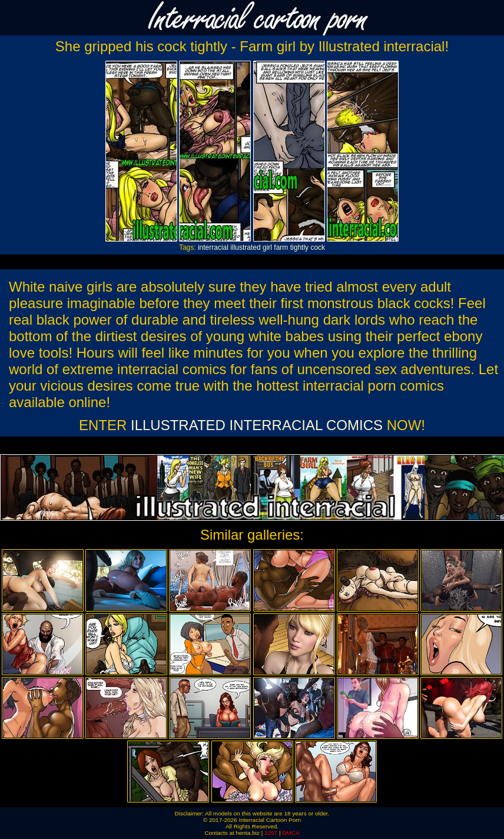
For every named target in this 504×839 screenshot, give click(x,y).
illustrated (245, 247)
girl (267, 247)
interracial (213, 247)
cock (318, 247)
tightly (299, 247)
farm (281, 247)
